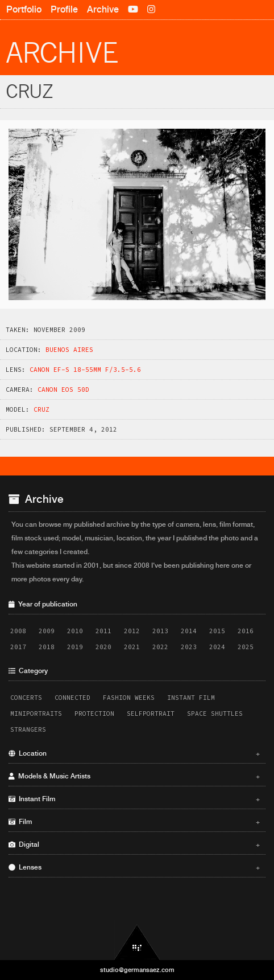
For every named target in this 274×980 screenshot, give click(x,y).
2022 (160, 647)
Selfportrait (151, 714)
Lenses (134, 867)
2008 (18, 631)
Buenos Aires (69, 350)
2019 (75, 647)
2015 (217, 631)
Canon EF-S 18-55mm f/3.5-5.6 (85, 370)
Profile (64, 9)
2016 (246, 631)
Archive (103, 9)
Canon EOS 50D (63, 389)
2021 (132, 647)
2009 (47, 631)
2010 (75, 631)
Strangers (28, 729)
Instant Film (191, 698)
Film (134, 822)
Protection (94, 714)
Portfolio (24, 9)
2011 (103, 631)
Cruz (41, 409)
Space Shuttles (215, 714)
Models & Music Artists (134, 776)
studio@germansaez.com (137, 970)
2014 (189, 631)
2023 (189, 647)
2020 (103, 647)
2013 (160, 631)
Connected (72, 698)
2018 (47, 647)
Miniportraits (36, 714)
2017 (18, 647)
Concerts (26, 698)
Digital (134, 844)
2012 (132, 631)
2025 (246, 647)
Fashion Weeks (129, 698)
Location (134, 753)
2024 (217, 647)
